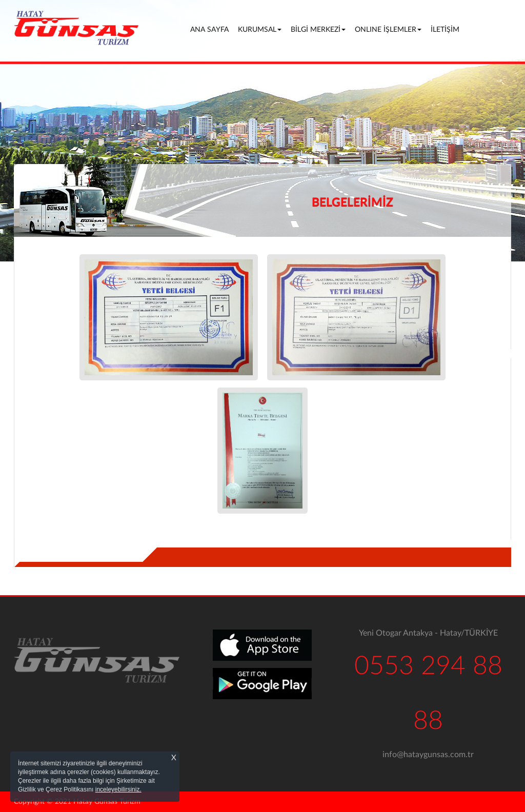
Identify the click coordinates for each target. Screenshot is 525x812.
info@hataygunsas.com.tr (428, 755)
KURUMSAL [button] (260, 30)
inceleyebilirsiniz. (118, 789)
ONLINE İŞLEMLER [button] (388, 30)
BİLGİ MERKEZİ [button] (318, 30)
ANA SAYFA (211, 29)
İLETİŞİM (445, 30)
